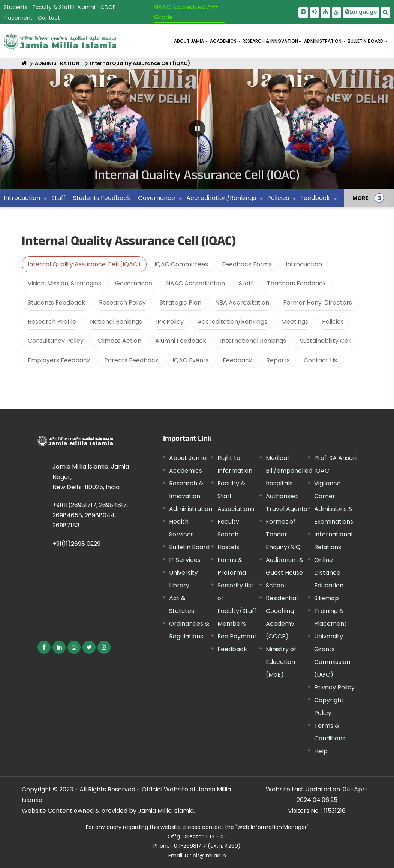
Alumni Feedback (181, 341)
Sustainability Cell (326, 341)
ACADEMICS (223, 41)
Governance (134, 283)
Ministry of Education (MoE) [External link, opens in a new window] (281, 662)
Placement (18, 18)
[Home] (25, 63)
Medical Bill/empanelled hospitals (289, 471)
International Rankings (253, 341)
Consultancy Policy (56, 341)
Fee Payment (237, 636)
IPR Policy (170, 322)
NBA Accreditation (242, 303)
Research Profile (52, 322)
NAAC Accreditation (196, 283)
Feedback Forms (247, 264)
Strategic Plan (181, 303)
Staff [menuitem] (58, 198)
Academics (186, 471)
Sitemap (327, 598)
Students (16, 7)
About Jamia (189, 41)
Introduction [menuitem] (22, 198)
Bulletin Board (189, 547)
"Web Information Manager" (272, 827)
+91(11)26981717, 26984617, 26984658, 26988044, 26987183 (90, 515)
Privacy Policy (334, 687)
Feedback (237, 360)
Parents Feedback (131, 360)
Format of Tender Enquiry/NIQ (283, 534)
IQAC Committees (181, 264)
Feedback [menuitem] (315, 198)
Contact (49, 18)
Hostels (228, 547)
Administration (191, 509)
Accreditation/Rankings (232, 322)
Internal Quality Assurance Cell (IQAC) (140, 63)
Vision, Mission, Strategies (64, 283)
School (276, 585)
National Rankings (116, 322)
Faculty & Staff (52, 7)
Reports (278, 360)
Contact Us (320, 360)
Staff (246, 283)
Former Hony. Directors (318, 303)
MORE (360, 198)
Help (321, 751)
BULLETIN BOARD (366, 41)
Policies (333, 322)
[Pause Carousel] (197, 128)
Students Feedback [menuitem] (102, 198)
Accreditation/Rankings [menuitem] (221, 198)
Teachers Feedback (297, 283)
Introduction (304, 264)
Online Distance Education (329, 573)
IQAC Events (191, 360)
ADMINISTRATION (323, 41)
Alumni (86, 7)
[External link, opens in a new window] (44, 647)
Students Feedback (56, 303)
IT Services (185, 560)
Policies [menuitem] (278, 198)
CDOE (108, 7)
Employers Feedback (59, 360)
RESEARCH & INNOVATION (270, 41)
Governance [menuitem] (157, 198)
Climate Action (119, 341)
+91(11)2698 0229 (76, 544)
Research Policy (122, 303)
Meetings (295, 322)
